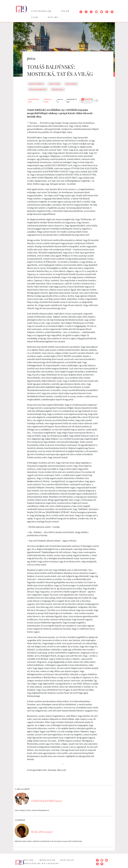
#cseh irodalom (36, 84)
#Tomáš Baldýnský (38, 89)
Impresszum (47, 860)
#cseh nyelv (54, 84)
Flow (35, 17)
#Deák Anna (58, 89)
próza (31, 58)
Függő (65, 11)
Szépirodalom (41, 11)
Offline (53, 17)
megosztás (86, 99)
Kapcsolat (68, 860)
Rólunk (29, 860)
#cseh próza (71, 84)
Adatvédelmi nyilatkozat (41, 863)
